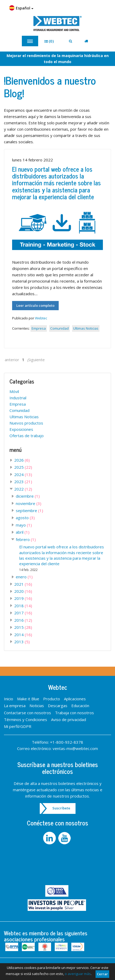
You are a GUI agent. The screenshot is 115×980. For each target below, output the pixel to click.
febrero (26, 539)
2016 (23, 620)
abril (23, 532)
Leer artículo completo (35, 305)
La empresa (15, 706)
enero (24, 577)
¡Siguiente (36, 360)
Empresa (39, 328)
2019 (23, 598)
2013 (22, 642)
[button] (51, 41)
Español (21, 8)
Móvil (14, 391)
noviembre (29, 503)
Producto (52, 699)
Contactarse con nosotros (27, 713)
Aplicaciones (75, 699)
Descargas (58, 706)
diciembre (28, 496)
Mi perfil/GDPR (18, 726)
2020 (23, 591)
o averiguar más (78, 974)
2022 (23, 489)
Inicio (9, 699)
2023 (23, 482)
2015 (23, 627)
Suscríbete (61, 808)
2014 (23, 635)
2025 (23, 467)
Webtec (41, 318)
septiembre (29, 511)
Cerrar (102, 974)
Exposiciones (21, 429)
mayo (24, 525)
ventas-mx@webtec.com (75, 748)
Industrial (18, 398)
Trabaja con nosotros (74, 713)
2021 (23, 584)
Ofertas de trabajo (27, 436)
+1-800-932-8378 (67, 742)
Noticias (37, 706)
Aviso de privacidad (69, 719)
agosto (25, 518)
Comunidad (59, 328)
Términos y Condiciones (26, 719)
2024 (23, 474)
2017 (23, 613)
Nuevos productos (26, 423)
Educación (80, 706)
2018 (23, 606)
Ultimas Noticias (86, 328)
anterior (12, 360)
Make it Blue (28, 699)
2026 (22, 460)
